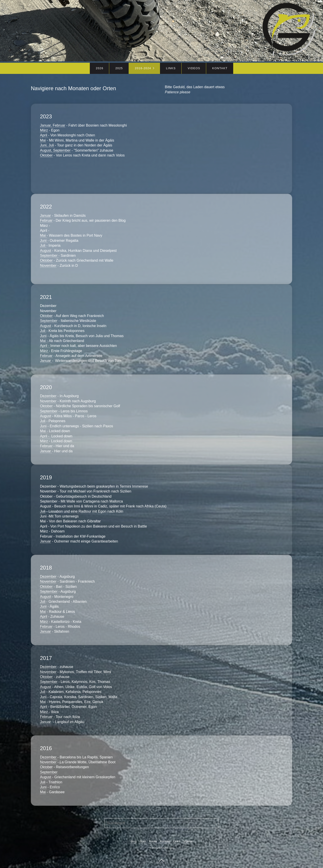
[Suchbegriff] (161, 823)
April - (45, 346)
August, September (55, 150)
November (48, 266)
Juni (44, 241)
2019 (161, 510)
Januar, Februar (53, 125)
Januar (45, 216)
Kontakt (220, 68)
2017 (161, 690)
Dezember (48, 396)
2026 (100, 68)
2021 (161, 329)
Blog (134, 841)
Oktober (46, 155)
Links (171, 68)
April (44, 135)
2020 (161, 419)
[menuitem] (99, 68)
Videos (194, 68)
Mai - (44, 341)
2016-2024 (143, 68)
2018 (161, 600)
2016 (161, 771)
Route (153, 841)
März (44, 130)
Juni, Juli (47, 145)
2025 (119, 68)
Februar (46, 220)
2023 (161, 149)
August (46, 251)
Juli (43, 245)
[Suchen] (215, 823)
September (49, 256)
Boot (143, 841)
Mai (43, 140)
